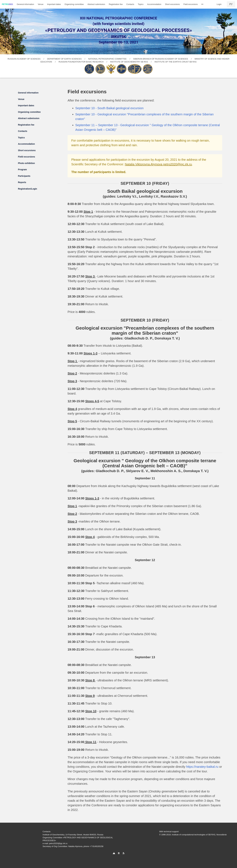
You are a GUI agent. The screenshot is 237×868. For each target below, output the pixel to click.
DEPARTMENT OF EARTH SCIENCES (64, 59)
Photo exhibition (27, 163)
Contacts (130, 4)
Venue (41, 4)
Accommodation (154, 4)
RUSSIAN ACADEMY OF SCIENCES (24, 59)
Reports (22, 182)
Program (23, 169)
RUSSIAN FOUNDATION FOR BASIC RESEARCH (81, 62)
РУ (231, 4)
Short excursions (172, 4)
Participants (24, 176)
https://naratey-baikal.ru (202, 767)
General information (25, 4)
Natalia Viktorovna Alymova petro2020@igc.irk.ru (158, 164)
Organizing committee (74, 4)
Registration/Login (28, 189)
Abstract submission (96, 4)
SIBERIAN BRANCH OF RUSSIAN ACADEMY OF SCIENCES (161, 59)
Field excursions (191, 4)
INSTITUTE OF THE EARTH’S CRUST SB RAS (175, 62)
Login (219, 4)
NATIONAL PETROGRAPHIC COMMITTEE (107, 59)
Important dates (54, 4)
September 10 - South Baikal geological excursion (109, 108)
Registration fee (116, 4)
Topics (141, 4)
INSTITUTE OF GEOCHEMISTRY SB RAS (129, 62)
